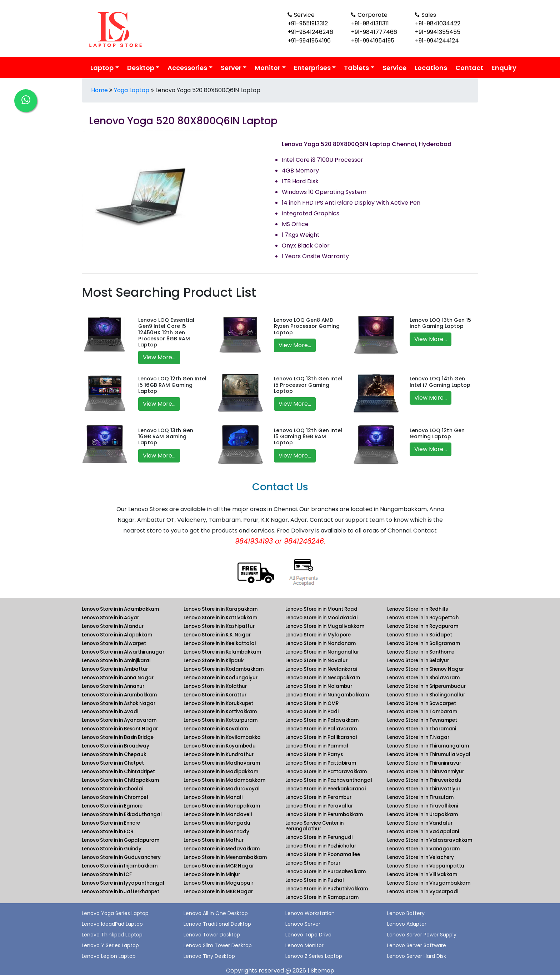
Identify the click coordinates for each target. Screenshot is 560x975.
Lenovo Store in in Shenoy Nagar (426, 669)
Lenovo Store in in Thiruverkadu (424, 780)
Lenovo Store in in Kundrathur (219, 754)
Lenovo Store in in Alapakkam (117, 635)
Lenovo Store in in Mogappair (218, 883)
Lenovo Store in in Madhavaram (222, 763)
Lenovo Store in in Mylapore (318, 635)
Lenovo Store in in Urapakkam (422, 814)
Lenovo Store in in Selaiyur (418, 661)
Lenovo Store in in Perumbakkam (324, 814)
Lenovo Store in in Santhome (421, 652)
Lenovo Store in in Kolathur (215, 686)
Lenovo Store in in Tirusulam (420, 797)
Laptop (102, 68)
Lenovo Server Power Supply (422, 935)
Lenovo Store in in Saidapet (420, 635)
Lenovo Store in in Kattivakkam (220, 618)
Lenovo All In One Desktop (216, 913)
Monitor (267, 68)
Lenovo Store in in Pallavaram (321, 729)
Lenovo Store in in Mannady (216, 832)
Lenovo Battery (406, 913)
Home (99, 90)
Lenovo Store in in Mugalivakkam (325, 626)
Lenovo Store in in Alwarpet (114, 643)
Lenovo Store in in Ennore (111, 823)
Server (231, 68)
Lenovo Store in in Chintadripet (118, 772)
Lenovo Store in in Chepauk (114, 754)
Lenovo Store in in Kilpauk (214, 661)
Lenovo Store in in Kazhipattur (219, 626)
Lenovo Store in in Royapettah (423, 618)
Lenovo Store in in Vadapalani (423, 832)
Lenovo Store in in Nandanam (321, 643)
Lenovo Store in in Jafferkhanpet (121, 892)
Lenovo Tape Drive (308, 935)
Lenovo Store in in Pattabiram (321, 763)
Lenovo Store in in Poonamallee (323, 854)
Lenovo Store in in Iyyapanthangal (123, 883)
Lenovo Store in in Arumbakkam (119, 695)
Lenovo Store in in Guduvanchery (121, 857)
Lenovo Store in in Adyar (110, 618)
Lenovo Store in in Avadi (110, 712)
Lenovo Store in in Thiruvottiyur (424, 789)
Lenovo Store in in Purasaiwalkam (326, 872)
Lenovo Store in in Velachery (421, 857)
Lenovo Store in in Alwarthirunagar (123, 652)
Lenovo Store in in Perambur (318, 797)
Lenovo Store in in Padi (312, 712)
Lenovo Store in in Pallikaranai (321, 737)
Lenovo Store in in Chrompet (115, 797)
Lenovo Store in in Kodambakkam (224, 669)
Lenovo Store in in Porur (313, 863)
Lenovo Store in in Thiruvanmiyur (426, 772)
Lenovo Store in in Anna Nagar (118, 678)
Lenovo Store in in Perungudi (319, 837)
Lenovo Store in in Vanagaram (423, 849)
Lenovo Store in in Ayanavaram (119, 720)
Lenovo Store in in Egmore (112, 806)
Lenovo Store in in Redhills (417, 609)
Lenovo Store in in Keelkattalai (220, 643)
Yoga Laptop (132, 90)
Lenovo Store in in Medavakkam (222, 849)
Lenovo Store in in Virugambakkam (429, 883)
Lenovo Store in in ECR (107, 832)
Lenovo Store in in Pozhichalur (321, 846)
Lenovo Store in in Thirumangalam (428, 746)
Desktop (141, 68)
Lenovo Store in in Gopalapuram (121, 840)
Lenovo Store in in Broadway (116, 746)
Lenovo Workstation (310, 913)
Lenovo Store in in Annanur (113, 686)
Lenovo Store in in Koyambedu (220, 746)
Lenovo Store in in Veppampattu (426, 866)
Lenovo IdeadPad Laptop (112, 924)
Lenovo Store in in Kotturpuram (221, 720)
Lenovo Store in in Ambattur (115, 669)
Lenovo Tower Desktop (212, 935)
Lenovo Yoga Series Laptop (115, 913)
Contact (469, 68)
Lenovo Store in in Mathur (214, 840)
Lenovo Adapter (407, 924)
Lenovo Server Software (417, 945)
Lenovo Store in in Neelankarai (321, 669)
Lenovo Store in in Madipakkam (221, 772)
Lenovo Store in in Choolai (112, 789)
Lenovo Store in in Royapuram (423, 626)
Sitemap (322, 971)
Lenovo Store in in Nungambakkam (327, 695)
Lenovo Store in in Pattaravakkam (326, 772)
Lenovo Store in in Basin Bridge (118, 737)
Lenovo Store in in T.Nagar (418, 737)
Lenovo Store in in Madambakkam (224, 780)
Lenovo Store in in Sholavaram (423, 678)
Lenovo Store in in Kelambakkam (222, 652)
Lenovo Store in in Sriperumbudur (426, 686)
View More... (159, 357)
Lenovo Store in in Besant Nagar (120, 729)
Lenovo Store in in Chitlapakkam (120, 780)
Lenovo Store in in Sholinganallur (426, 695)
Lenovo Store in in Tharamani (422, 729)
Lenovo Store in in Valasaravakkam (430, 840)
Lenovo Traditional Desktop (217, 924)
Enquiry (504, 68)
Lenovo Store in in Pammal (317, 746)
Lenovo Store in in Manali (213, 797)
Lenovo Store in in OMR (312, 703)
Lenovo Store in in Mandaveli (218, 814)
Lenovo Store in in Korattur (215, 695)
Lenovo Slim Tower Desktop (218, 945)
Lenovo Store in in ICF (107, 874)
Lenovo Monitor (304, 945)
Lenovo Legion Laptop (109, 956)
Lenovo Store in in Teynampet (422, 720)
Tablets (356, 68)
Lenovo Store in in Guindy (112, 849)
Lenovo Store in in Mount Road (321, 609)
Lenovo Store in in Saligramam (424, 643)
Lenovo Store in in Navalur (316, 661)
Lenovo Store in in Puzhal (315, 880)
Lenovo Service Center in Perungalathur (314, 826)
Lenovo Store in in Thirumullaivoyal (429, 754)
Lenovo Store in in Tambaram (422, 712)
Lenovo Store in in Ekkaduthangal (122, 814)
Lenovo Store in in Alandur (113, 626)
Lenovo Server (303, 924)
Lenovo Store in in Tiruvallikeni (422, 806)
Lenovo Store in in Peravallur (319, 806)
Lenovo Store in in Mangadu (217, 823)
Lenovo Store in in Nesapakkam (323, 678)
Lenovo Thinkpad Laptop (112, 935)
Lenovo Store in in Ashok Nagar (119, 703)
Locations (431, 68)
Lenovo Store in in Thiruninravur (424, 763)
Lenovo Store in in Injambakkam (120, 866)
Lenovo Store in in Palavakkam (322, 720)
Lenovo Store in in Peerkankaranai (326, 789)
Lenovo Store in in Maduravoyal (222, 789)
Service (394, 68)
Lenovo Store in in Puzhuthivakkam (327, 889)
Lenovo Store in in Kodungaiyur (221, 678)
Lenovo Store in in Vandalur (420, 823)
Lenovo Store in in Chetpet (113, 763)
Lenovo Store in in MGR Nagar (219, 866)
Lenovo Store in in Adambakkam (120, 609)
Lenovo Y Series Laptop (110, 945)
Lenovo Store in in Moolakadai (321, 618)
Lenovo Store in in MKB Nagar (218, 892)
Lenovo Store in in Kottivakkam (220, 712)
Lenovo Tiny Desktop (209, 956)
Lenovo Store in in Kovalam (216, 729)
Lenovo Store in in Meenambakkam (225, 857)
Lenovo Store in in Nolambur (319, 686)
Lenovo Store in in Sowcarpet (422, 703)
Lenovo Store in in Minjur (212, 874)
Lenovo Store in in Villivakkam (422, 874)
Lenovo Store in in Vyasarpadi (423, 892)
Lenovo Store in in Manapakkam (222, 806)
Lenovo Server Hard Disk (417, 956)
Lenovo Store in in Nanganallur (322, 652)
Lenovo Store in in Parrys (314, 754)
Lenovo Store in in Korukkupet (218, 703)
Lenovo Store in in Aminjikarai (116, 661)
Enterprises (312, 68)
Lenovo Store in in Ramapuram (322, 897)
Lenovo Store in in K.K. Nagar (217, 635)
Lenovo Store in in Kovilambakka (222, 737)
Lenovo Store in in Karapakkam (221, 609)
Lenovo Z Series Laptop (314, 956)
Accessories (187, 68)
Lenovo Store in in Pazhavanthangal (329, 780)
